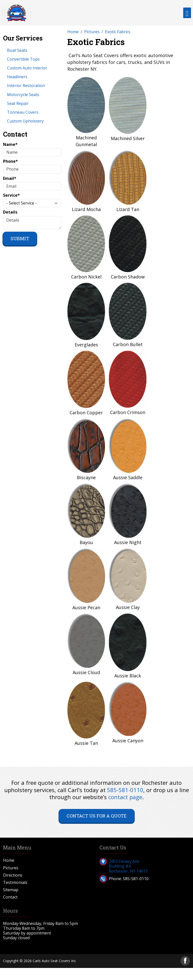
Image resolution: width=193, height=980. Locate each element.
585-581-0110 (125, 790)
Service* (11, 195)
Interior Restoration (26, 86)
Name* (10, 145)
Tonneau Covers (23, 112)
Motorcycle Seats (23, 95)
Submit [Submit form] (20, 238)
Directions (13, 875)
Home (9, 860)
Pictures (11, 868)
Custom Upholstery (25, 121)
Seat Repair (18, 103)
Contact (10, 897)
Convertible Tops (23, 59)
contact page (125, 797)
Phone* (10, 161)
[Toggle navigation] (187, 13)
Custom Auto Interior (27, 68)
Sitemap (11, 890)
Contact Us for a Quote (97, 816)
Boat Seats (17, 50)
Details (10, 212)
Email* (10, 178)
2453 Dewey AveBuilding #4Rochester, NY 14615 (128, 866)
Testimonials (15, 883)
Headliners (17, 77)
